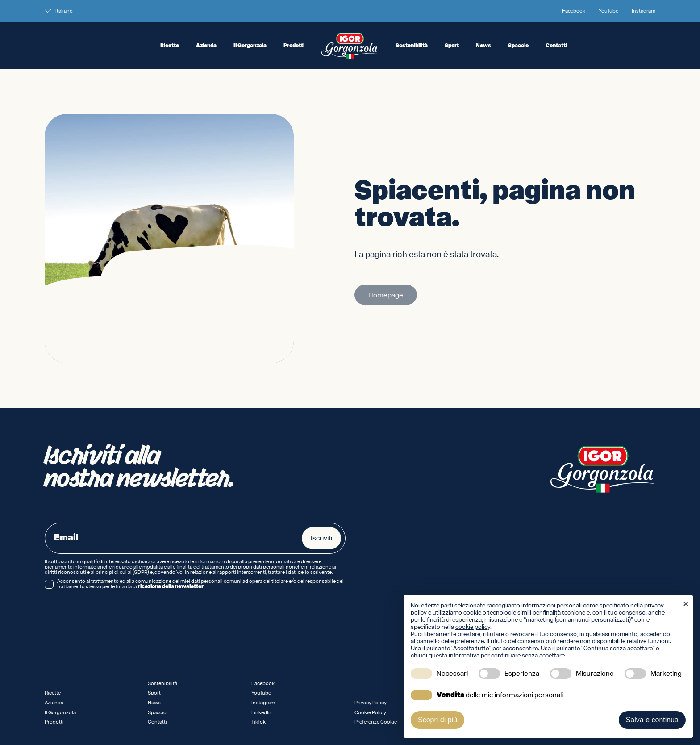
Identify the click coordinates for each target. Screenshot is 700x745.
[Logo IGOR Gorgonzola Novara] (350, 46)
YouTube (608, 11)
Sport (452, 46)
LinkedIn (261, 713)
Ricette (170, 46)
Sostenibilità (412, 46)
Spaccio (518, 46)
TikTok (258, 722)
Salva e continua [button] (652, 720)
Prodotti (294, 46)
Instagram (644, 11)
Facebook (574, 11)
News (483, 46)
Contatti (556, 46)
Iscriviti (321, 538)
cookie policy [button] (473, 627)
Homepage (386, 298)
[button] (686, 605)
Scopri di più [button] (437, 720)
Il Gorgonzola (250, 46)
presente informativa (272, 562)
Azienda (206, 46)
